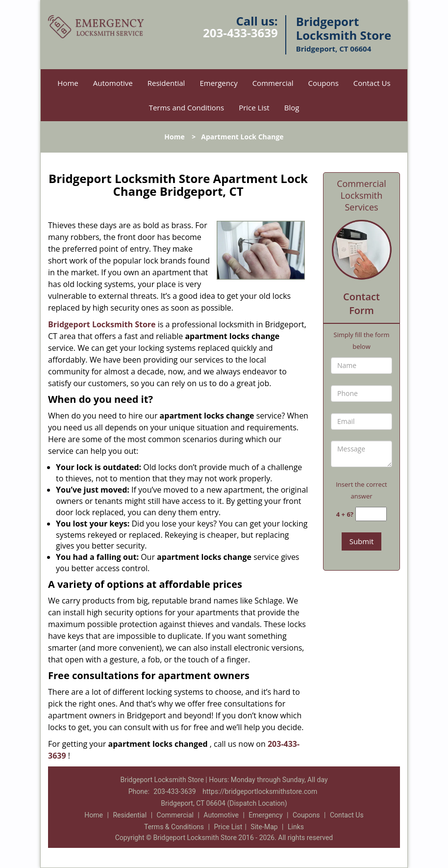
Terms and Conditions (187, 107)
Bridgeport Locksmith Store (102, 324)
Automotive (113, 83)
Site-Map (264, 827)
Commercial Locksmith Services (361, 195)
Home (68, 83)
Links (296, 827)
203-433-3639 (240, 33)
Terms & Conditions (174, 827)
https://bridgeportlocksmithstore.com (260, 791)
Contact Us (372, 83)
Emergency (218, 83)
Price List (254, 107)
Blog (292, 107)
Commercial (273, 83)
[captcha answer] (371, 514)
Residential (166, 83)
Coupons (324, 83)
